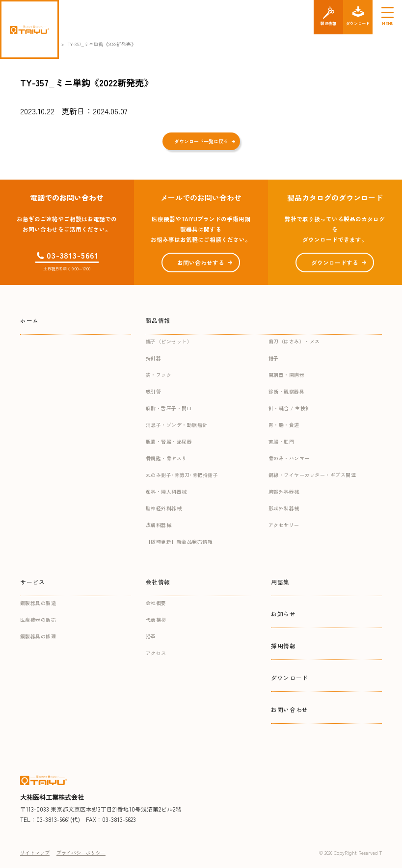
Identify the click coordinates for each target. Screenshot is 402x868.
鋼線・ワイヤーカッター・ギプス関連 (312, 475)
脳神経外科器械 (164, 508)
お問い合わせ (290, 709)
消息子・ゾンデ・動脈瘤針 (177, 425)
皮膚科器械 (159, 525)
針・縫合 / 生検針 (290, 408)
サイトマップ (35, 853)
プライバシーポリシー (81, 853)
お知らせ (283, 614)
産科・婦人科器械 (166, 491)
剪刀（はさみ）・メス (294, 341)
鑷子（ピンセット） (169, 341)
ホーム (29, 320)
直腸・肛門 (281, 441)
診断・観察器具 (287, 391)
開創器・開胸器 (287, 375)
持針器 (154, 358)
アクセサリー (284, 525)
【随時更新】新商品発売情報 (179, 541)
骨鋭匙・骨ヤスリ (166, 458)
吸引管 (154, 391)
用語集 (280, 582)
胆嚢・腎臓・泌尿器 (169, 441)
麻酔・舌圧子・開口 (169, 408)
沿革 (151, 636)
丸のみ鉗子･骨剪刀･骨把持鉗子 (182, 475)
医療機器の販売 (38, 619)
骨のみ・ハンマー (289, 458)
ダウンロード (290, 677)
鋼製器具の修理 (38, 636)
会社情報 (158, 582)
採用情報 (283, 645)
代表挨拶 (156, 619)
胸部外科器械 (284, 491)
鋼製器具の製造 (38, 603)
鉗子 (274, 358)
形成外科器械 (284, 508)
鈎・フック (159, 375)
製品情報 (158, 320)
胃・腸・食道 (284, 425)
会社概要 (156, 603)
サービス (32, 582)
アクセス (156, 653)
